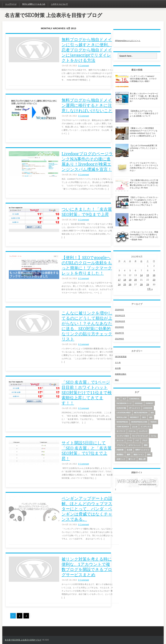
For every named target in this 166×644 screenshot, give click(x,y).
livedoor (148, 408)
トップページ (11, 4)
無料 (129, 454)
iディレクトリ (135, 408)
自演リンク (121, 459)
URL (151, 417)
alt (124, 399)
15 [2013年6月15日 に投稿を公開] (148, 275)
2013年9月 (119, 327)
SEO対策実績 (121, 357)
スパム (154, 436)
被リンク (132, 459)
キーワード (121, 431)
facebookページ (124, 403)
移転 (149, 454)
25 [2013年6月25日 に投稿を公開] (125, 285)
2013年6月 (119, 339)
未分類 (118, 368)
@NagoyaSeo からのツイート (128, 41)
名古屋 (129, 450)
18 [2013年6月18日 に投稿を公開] (125, 280)
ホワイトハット (135, 445)
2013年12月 (120, 316)
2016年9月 (119, 310)
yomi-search (123, 427)
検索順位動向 (121, 374)
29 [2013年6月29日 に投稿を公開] (148, 285)
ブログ (145, 440)
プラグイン (121, 445)
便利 (146, 445)
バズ (137, 440)
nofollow (122, 417)
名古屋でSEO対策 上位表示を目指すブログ (53, 15)
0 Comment (83, 66)
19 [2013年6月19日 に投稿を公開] (130, 280)
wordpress (122, 422)
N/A (152, 413)
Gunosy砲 (121, 408)
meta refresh (141, 413)
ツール (129, 440)
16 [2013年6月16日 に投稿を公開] (154, 275)
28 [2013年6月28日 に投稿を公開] (141, 285)
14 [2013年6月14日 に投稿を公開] (141, 275)
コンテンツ (143, 431)
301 (118, 399)
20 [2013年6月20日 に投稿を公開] (136, 280)
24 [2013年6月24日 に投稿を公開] (119, 285)
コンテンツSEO (123, 436)
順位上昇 (142, 459)
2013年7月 (119, 333)
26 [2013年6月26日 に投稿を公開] (130, 285)
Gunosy (150, 403)
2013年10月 (120, 321)
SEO (144, 417)
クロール (132, 431)
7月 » (150, 289)
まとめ (118, 362)
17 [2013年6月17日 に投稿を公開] (119, 280)
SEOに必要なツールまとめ (34, 4)
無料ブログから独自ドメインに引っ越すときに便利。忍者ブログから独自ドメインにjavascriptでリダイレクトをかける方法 (87, 50)
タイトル (120, 440)
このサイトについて (59, 4)
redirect (134, 417)
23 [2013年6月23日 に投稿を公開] (154, 280)
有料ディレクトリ (142, 450)
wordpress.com (139, 422)
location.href (124, 413)
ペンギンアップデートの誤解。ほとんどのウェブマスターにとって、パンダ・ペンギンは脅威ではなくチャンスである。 (87, 509)
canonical (135, 399)
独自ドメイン (139, 454)
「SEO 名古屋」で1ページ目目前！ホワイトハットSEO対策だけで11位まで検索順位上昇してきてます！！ (87, 393)
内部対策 (120, 450)
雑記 (117, 380)
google (139, 403)
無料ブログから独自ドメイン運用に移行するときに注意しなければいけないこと (87, 105)
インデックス (146, 427)
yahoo (153, 422)
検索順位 (120, 454)
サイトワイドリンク (140, 436)
